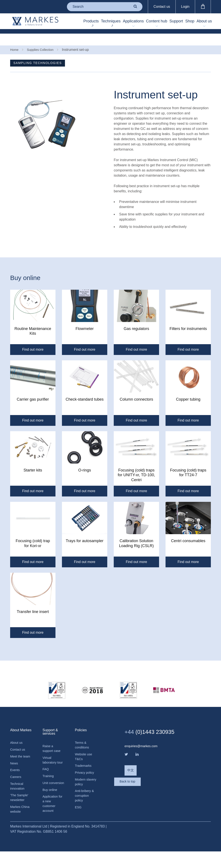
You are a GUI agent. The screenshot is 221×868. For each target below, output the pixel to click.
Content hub (143, 23)
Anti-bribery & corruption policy (85, 802)
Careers (16, 786)
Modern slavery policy (85, 786)
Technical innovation (18, 796)
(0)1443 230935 (154, 733)
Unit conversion (51, 795)
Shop (185, 23)
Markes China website (21, 821)
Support (165, 23)
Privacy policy (85, 777)
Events (15, 779)
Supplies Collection (43, 38)
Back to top (142, 791)
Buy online (51, 805)
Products (62, 23)
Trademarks (84, 769)
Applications (117, 23)
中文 (131, 774)
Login (185, 7)
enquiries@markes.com (143, 747)
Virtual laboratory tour (50, 765)
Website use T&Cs (84, 759)
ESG (79, 814)
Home (15, 38)
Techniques (88, 23)
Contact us (162, 7)
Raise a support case (52, 750)
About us (204, 23)
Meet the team (17, 761)
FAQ (46, 778)
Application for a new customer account (51, 820)
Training (49, 785)
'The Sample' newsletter (20, 808)
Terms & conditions (83, 747)
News (14, 771)
